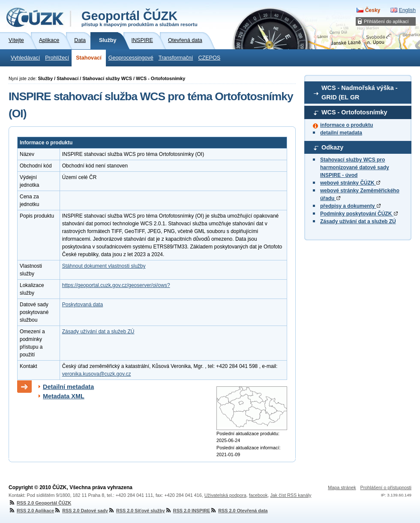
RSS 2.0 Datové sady (81, 511)
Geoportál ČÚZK (139, 18)
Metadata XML (64, 396)
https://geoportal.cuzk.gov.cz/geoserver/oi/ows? (116, 285)
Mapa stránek (342, 487)
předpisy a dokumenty (350, 206)
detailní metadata (341, 133)
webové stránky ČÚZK (350, 183)
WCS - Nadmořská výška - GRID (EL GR (360, 93)
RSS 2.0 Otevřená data (239, 511)
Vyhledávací (25, 58)
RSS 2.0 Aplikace (31, 511)
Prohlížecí (57, 58)
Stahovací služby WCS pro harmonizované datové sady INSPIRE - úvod (355, 167)
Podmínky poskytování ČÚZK (359, 214)
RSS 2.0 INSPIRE (187, 511)
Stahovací (89, 58)
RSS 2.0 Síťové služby (136, 511)
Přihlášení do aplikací (386, 21)
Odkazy (332, 147)
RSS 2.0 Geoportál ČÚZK (40, 503)
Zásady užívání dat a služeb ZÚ (358, 221)
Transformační (176, 58)
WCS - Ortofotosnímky (354, 112)
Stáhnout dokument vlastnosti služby (104, 266)
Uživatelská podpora (225, 495)
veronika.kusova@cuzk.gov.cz (97, 374)
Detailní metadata (68, 387)
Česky (373, 10)
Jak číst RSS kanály (291, 495)
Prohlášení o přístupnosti (386, 487)
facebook (258, 495)
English (407, 10)
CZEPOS (209, 58)
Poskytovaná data (82, 305)
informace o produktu (346, 125)
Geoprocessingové (131, 58)
